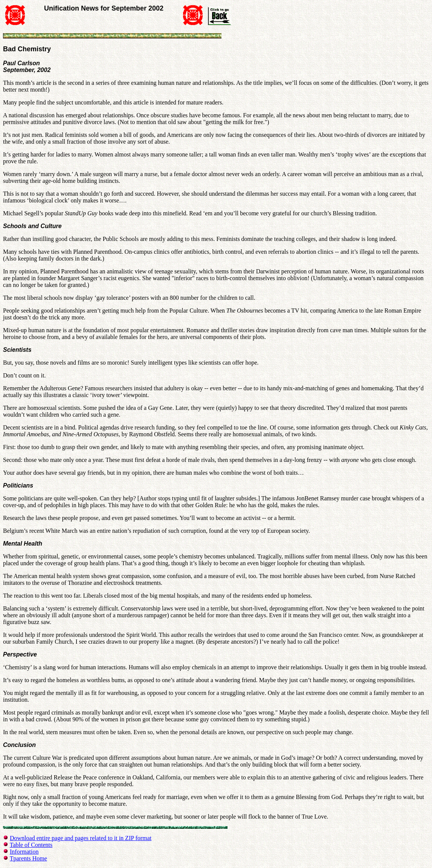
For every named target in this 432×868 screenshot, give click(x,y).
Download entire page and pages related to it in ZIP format (81, 838)
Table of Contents (31, 845)
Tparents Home (28, 858)
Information (24, 852)
